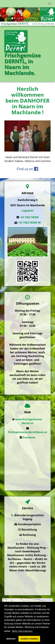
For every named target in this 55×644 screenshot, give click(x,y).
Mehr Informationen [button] (22, 631)
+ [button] (6, 583)
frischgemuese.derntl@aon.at (28, 430)
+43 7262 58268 (29, 217)
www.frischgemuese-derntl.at (29, 420)
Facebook (29, 436)
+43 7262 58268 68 (29, 222)
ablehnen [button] (11, 639)
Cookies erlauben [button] (29, 639)
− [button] (6, 587)
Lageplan (28, 210)
